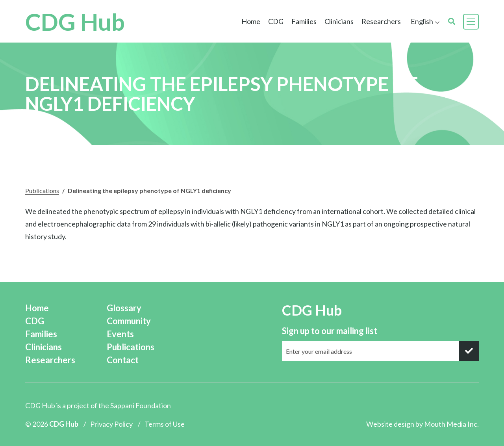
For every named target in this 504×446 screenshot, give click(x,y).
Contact (123, 360)
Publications (42, 190)
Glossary (124, 308)
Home (251, 21)
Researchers (381, 21)
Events (120, 334)
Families (304, 21)
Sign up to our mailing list (330, 331)
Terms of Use (165, 424)
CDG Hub (75, 22)
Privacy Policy (111, 424)
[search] (452, 21)
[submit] (469, 351)
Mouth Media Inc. (451, 424)
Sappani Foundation (141, 405)
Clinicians (339, 21)
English (422, 21)
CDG (276, 21)
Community (129, 321)
